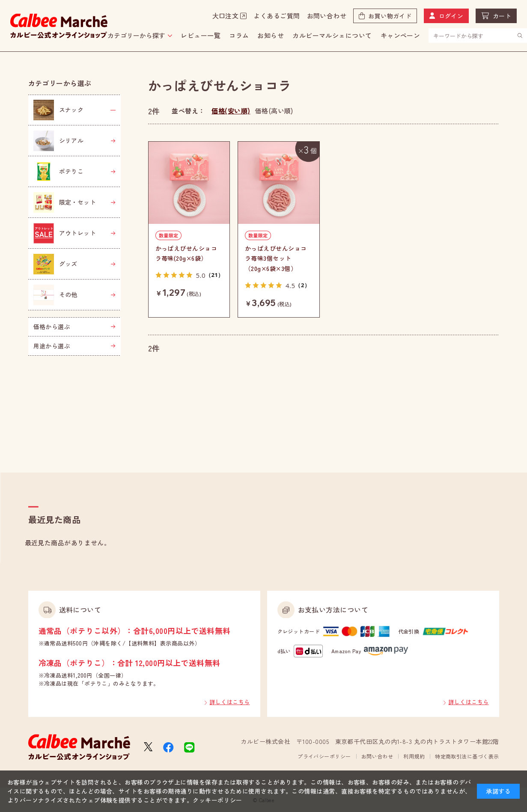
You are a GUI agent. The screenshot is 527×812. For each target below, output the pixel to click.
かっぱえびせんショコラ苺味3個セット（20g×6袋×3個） (276, 259)
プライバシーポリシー (324, 756)
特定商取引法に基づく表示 (467, 756)
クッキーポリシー (217, 800)
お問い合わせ (327, 16)
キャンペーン (400, 35)
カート (502, 16)
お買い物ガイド (390, 16)
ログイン (451, 16)
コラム (239, 35)
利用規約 (414, 756)
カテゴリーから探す (136, 35)
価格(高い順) (274, 111)
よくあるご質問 (277, 16)
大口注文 (226, 16)
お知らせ (271, 35)
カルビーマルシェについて (332, 35)
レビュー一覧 (201, 35)
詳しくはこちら (229, 702)
